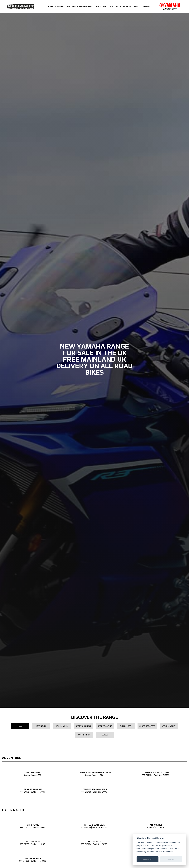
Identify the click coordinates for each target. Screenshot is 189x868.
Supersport (126, 726)
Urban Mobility (169, 726)
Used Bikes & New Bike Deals (80, 6)
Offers (98, 6)
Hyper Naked (62, 726)
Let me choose (166, 852)
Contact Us (146, 6)
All (20, 726)
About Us (127, 6)
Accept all (148, 859)
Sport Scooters (147, 726)
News (136, 6)
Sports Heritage (83, 726)
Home (50, 6)
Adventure (41, 726)
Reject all (171, 859)
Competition (84, 735)
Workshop (115, 6)
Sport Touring (105, 726)
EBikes (105, 735)
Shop (105, 6)
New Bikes (60, 6)
